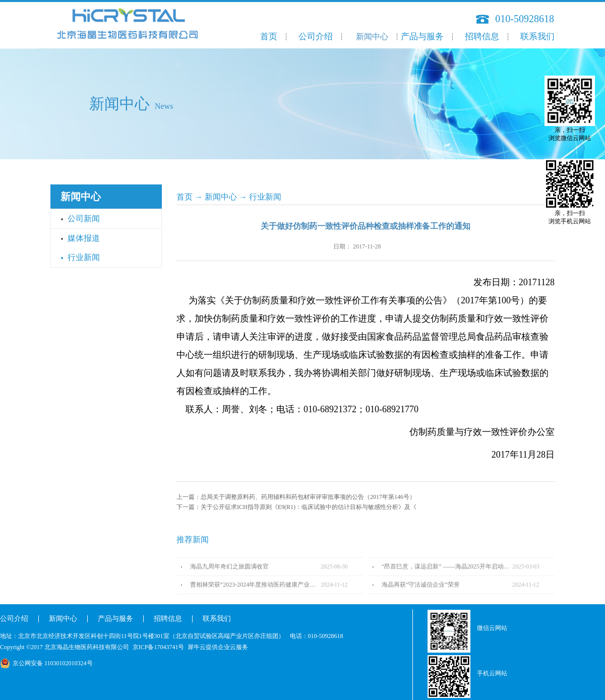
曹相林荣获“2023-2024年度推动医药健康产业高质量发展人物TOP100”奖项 (255, 585)
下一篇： (296, 507)
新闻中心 (221, 197)
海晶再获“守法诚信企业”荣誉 (421, 585)
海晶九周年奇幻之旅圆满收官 (229, 566)
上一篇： (296, 497)
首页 (269, 37)
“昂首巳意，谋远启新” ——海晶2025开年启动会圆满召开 (447, 566)
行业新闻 (265, 197)
